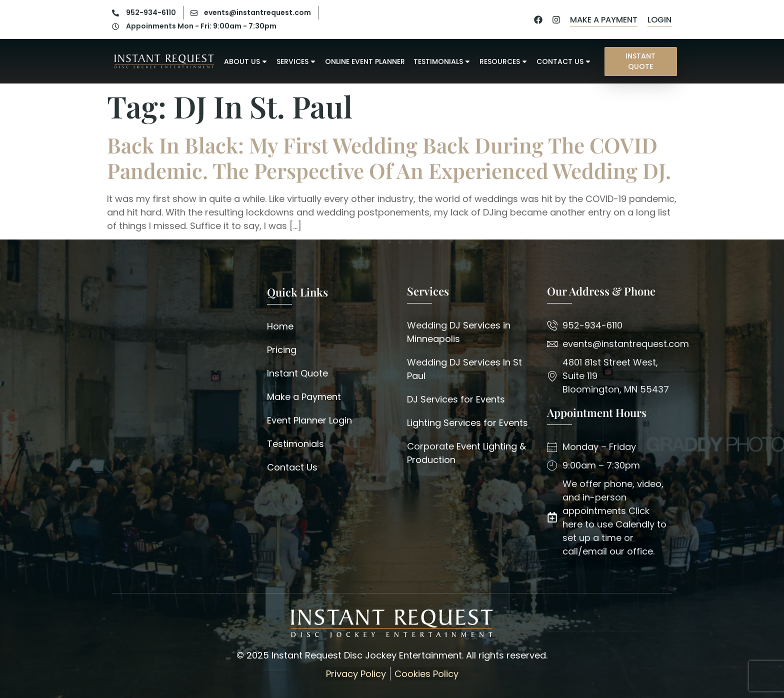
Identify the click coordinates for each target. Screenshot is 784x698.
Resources (504, 60)
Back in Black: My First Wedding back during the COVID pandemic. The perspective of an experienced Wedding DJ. (389, 158)
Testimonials (442, 60)
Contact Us (564, 60)
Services (296, 60)
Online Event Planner (365, 60)
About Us (246, 60)
